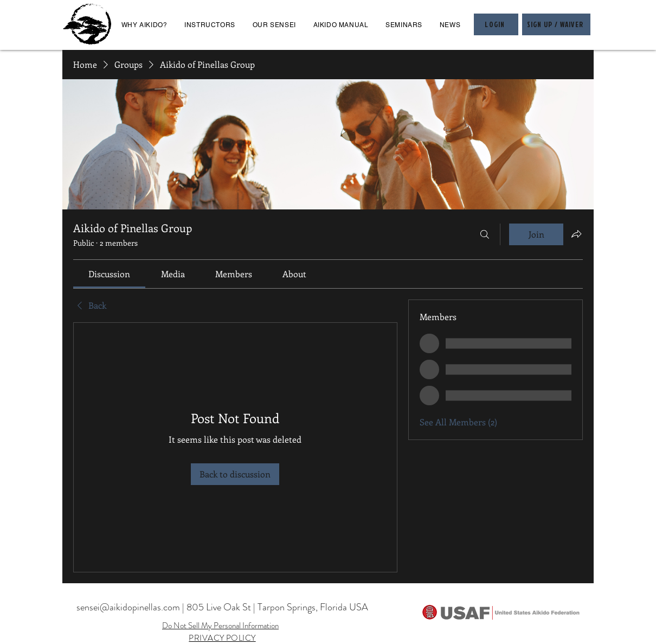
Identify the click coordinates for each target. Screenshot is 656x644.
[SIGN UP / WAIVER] (556, 24)
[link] (109, 274)
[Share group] (576, 234)
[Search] (485, 234)
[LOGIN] (496, 24)
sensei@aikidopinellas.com (128, 607)
